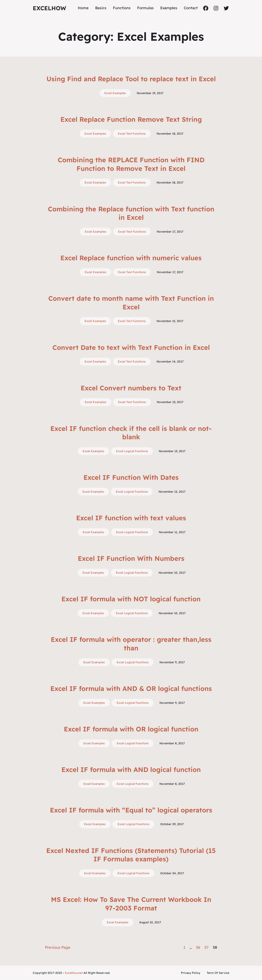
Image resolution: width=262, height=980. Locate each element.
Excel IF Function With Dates (131, 477)
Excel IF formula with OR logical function (131, 729)
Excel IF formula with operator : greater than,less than (131, 644)
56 (198, 947)
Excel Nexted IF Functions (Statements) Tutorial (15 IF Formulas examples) (131, 855)
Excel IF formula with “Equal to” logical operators (131, 810)
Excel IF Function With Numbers (131, 558)
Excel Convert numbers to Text (131, 388)
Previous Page (58, 947)
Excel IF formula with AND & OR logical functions (131, 688)
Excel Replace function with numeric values (131, 258)
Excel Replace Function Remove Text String (131, 119)
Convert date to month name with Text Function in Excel (131, 303)
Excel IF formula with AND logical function (131, 769)
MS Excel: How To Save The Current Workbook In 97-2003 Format (131, 904)
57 (207, 947)
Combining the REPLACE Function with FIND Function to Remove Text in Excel (131, 164)
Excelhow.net (74, 973)
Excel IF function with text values (131, 518)
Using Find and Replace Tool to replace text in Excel (131, 79)
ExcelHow (49, 8)
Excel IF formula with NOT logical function (131, 599)
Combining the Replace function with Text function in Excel (131, 213)
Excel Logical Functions (132, 451)
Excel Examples (115, 93)
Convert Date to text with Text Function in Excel (131, 347)
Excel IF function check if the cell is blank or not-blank (131, 433)
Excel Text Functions (132, 134)
